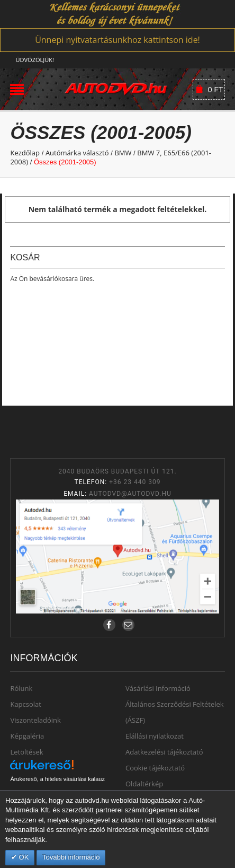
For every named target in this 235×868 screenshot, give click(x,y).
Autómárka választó (77, 153)
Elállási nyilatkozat (155, 736)
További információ (71, 857)
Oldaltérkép (144, 784)
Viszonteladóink (35, 720)
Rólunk (21, 688)
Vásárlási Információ (158, 688)
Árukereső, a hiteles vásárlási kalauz (57, 779)
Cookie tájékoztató (155, 768)
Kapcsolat (26, 704)
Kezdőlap (25, 153)
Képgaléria (27, 736)
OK (23, 857)
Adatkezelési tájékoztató (164, 752)
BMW (123, 153)
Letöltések (26, 752)
